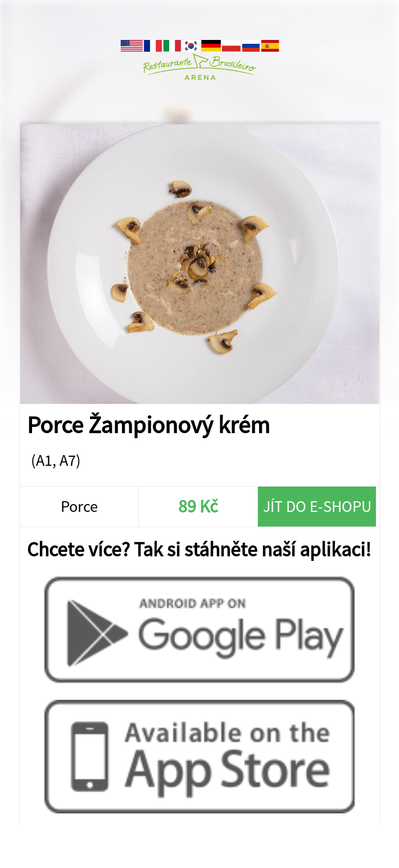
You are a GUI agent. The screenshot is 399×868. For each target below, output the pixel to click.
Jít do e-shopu (317, 506)
